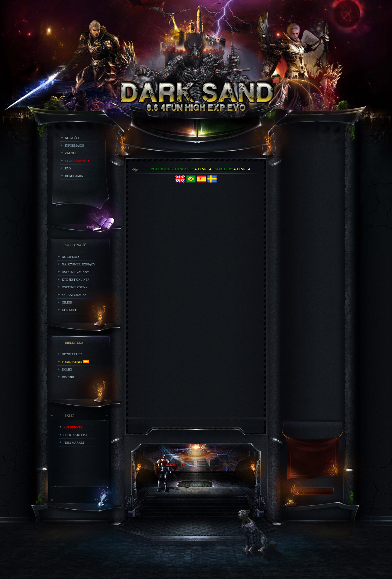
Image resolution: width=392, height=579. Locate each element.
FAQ (68, 168)
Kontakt (69, 310)
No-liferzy (71, 257)
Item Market (74, 443)
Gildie (67, 302)
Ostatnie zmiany (75, 272)
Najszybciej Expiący (79, 264)
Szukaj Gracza (74, 295)
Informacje (75, 146)
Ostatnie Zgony (75, 287)
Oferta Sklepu (75, 435)
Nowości (72, 138)
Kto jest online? (75, 280)
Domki (67, 369)
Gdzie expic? (72, 354)
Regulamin (74, 176)
